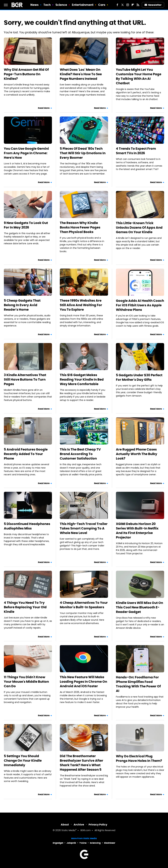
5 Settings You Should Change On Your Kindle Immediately (23, 761)
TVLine (83, 843)
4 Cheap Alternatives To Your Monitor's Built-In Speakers (84, 605)
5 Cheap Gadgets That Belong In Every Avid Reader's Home (22, 305)
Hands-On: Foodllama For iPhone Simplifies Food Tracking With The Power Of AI (138, 684)
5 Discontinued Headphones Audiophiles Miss (27, 526)
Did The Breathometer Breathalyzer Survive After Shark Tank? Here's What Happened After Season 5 (82, 763)
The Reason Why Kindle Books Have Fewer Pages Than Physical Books (80, 227)
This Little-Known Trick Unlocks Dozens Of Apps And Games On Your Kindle (139, 228)
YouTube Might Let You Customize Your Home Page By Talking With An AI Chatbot (139, 76)
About (65, 825)
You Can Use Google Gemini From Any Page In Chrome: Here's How (26, 153)
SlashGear (110, 843)
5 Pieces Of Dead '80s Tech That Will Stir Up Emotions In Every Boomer (83, 153)
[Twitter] (123, 5)
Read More (44, 108)
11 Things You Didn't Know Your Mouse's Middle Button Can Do (26, 682)
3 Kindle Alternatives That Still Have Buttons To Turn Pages (25, 379)
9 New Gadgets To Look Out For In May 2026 (26, 225)
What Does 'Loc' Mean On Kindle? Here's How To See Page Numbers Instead (81, 74)
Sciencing (95, 843)
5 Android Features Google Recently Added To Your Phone (26, 454)
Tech (47, 5)
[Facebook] (117, 5)
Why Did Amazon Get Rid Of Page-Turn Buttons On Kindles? (26, 74)
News (34, 5)
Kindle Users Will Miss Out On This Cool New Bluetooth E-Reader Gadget (139, 607)
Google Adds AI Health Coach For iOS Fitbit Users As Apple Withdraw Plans (140, 305)
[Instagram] (128, 5)
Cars (102, 5)
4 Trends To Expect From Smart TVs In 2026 (136, 151)
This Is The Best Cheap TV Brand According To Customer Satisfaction (80, 454)
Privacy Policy (98, 825)
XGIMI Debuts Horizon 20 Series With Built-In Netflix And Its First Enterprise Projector (137, 531)
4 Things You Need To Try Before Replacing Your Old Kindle (25, 607)
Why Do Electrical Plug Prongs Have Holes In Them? (139, 758)
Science (61, 5)
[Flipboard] (133, 5)
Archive (79, 825)
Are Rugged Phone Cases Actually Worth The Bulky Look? (137, 454)
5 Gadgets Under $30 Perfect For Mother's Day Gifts (139, 377)
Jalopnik (71, 843)
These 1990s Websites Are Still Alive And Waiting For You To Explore (81, 305)
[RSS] (138, 5)
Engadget (58, 843)
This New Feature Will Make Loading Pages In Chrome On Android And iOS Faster (83, 682)
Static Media (68, 831)
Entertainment (83, 5)
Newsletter (153, 5)
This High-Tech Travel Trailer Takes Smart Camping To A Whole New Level (84, 528)
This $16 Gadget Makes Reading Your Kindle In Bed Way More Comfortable (82, 379)
